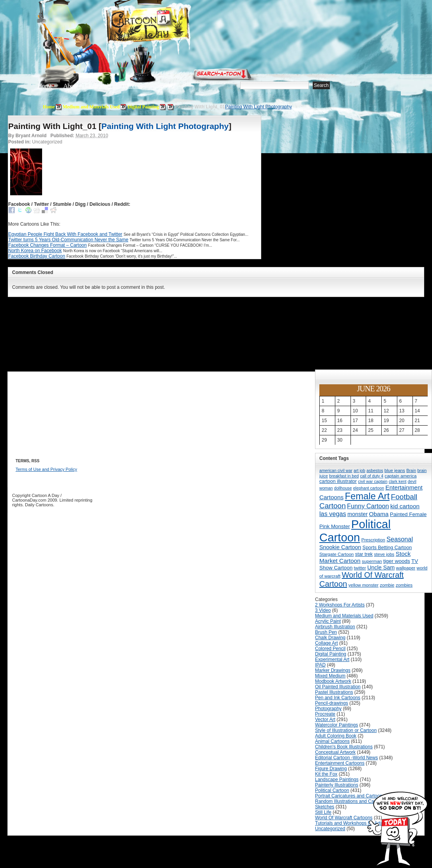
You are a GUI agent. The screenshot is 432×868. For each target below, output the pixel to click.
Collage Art (327, 643)
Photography (328, 709)
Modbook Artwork (333, 681)
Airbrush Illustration (335, 627)
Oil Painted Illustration (338, 687)
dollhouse (343, 488)
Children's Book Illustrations (344, 747)
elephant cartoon (369, 488)
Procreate (325, 714)
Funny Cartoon (368, 506)
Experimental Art (332, 659)
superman (372, 561)
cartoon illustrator (338, 481)
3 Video (323, 610)
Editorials (100, 86)
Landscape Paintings (337, 780)
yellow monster (364, 585)
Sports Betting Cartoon (387, 548)
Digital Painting (143, 107)
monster (358, 514)
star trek (364, 554)
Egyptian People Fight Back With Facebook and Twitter (65, 234)
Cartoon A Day (167, 26)
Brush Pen (326, 632)
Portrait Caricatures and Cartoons (350, 796)
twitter (360, 568)
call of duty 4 (372, 476)
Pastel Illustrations (334, 692)
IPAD (320, 665)
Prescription (373, 540)
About (71, 86)
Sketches (325, 807)
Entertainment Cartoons (340, 763)
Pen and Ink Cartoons (338, 698)
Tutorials (132, 86)
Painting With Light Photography (258, 107)
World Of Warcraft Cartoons (344, 818)
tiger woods (397, 561)
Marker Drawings (333, 670)
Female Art (367, 496)
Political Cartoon (355, 531)
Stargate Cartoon (336, 554)
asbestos (375, 470)
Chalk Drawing (330, 638)
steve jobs (384, 554)
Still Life (323, 812)
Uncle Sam (381, 567)
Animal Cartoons (332, 741)
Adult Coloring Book (336, 736)
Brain (411, 470)
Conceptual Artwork (335, 752)
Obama (379, 514)
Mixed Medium (330, 676)
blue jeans (395, 470)
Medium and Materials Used (91, 107)
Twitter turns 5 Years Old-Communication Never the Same (68, 240)
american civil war (336, 470)
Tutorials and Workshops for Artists (351, 823)
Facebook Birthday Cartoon (37, 256)
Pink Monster (335, 526)
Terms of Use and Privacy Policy (46, 469)
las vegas (333, 514)
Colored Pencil (330, 649)
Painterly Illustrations (337, 785)
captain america (401, 476)
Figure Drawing (331, 769)
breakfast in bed (344, 476)
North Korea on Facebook (35, 251)
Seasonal (400, 539)
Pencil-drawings (332, 703)
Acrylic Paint (328, 621)
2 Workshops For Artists (340, 605)
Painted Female (408, 514)
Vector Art (325, 720)
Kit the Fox (326, 774)
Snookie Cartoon (340, 547)
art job (359, 470)
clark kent (398, 481)
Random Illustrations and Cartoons (351, 801)
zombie (387, 585)
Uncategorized (330, 829)
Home (45, 86)
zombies (404, 585)
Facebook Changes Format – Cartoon (47, 245)
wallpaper (406, 568)
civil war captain (373, 481)
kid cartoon (405, 506)
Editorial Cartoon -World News (346, 758)
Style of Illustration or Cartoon (346, 730)
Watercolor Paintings (336, 725)
